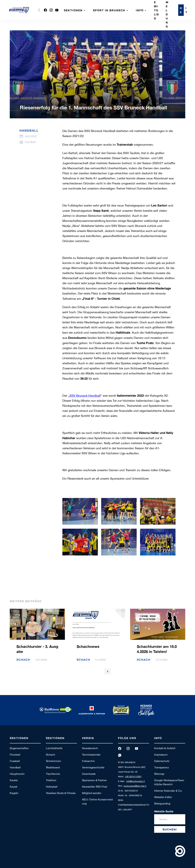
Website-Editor (163, 797)
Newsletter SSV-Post (95, 787)
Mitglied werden (92, 793)
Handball (15, 767)
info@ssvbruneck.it (135, 781)
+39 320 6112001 (133, 777)
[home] (19, 10)
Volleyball (52, 787)
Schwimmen (53, 761)
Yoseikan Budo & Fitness (61, 793)
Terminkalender (91, 755)
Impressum (161, 755)
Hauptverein (17, 774)
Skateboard (53, 767)
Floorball (15, 755)
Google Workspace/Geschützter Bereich (169, 782)
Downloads (89, 774)
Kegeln (14, 793)
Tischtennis (53, 774)
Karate (14, 780)
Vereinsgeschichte (93, 767)
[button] (75, 10)
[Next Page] (108, 671)
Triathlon (51, 780)
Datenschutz (162, 761)
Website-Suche (164, 811)
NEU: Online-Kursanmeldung (97, 801)
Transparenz (162, 767)
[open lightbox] (80, 511)
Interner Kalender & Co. (168, 791)
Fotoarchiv (88, 761)
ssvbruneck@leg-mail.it (135, 786)
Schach (51, 755)
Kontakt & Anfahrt (165, 748)
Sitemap (159, 774)
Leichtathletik (54, 748)
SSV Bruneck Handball (85, 396)
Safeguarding (162, 803)
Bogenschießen (19, 748)
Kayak (14, 787)
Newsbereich (90, 748)
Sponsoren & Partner (94, 780)
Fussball (15, 761)
